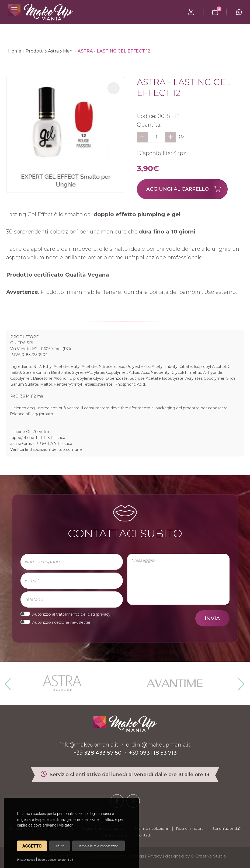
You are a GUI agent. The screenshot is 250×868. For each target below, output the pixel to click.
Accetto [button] (32, 846)
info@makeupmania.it (89, 745)
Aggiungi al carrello (187, 189)
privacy (104, 614)
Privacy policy (26, 860)
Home (15, 51)
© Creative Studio (208, 856)
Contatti (144, 835)
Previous (7, 682)
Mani (68, 51)
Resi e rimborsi (190, 828)
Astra (53, 51)
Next (239, 682)
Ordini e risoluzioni (151, 828)
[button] (114, 88)
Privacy (154, 856)
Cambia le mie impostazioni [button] (98, 846)
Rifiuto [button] (60, 846)
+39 (98, 753)
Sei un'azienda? (227, 828)
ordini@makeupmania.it (158, 745)
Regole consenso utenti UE (56, 860)
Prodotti (35, 51)
